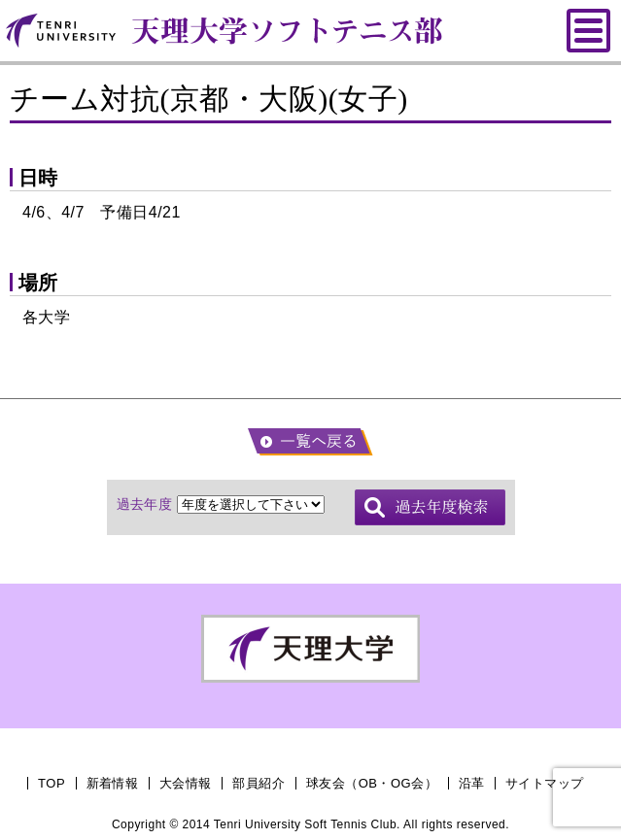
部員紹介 (259, 783)
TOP (52, 783)
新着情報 (113, 783)
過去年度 (145, 504)
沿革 (472, 783)
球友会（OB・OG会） (372, 783)
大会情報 (186, 783)
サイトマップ (545, 783)
